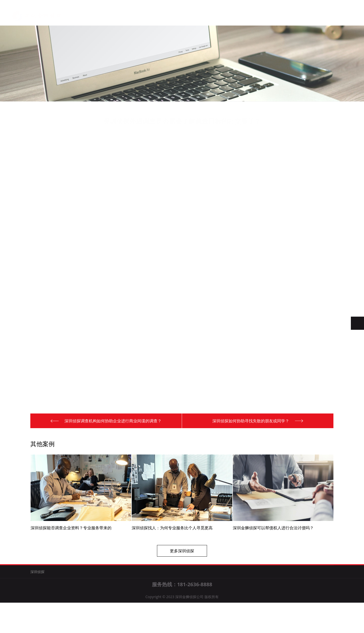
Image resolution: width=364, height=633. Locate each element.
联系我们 (200, 18)
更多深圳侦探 (182, 566)
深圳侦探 (150, 16)
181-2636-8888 (195, 615)
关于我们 (125, 16)
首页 (100, 15)
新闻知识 (175, 17)
